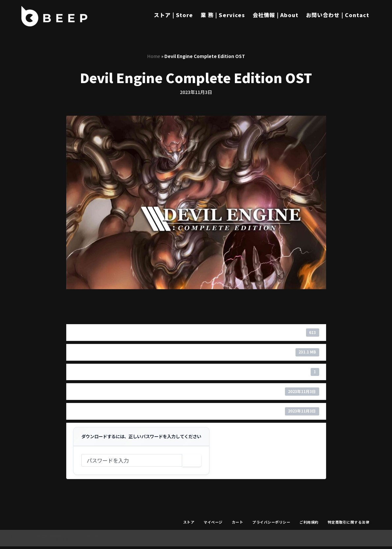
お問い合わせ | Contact (338, 15)
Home (154, 56)
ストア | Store (173, 15)
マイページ (213, 524)
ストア (189, 524)
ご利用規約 (309, 524)
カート (238, 524)
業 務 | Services (223, 15)
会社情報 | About (276, 15)
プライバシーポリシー (271, 524)
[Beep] (54, 16)
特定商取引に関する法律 (349, 524)
